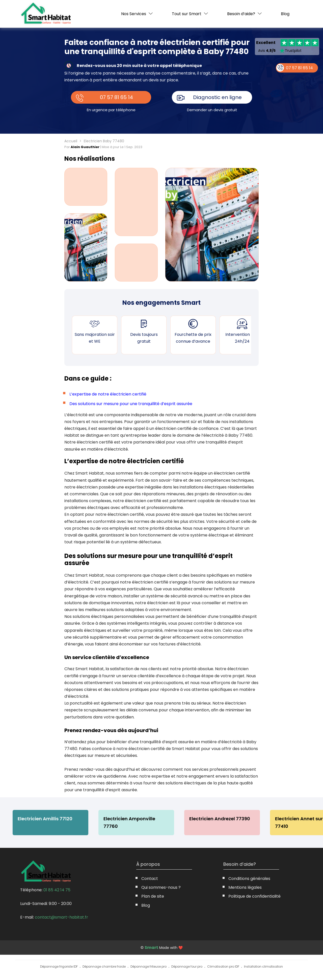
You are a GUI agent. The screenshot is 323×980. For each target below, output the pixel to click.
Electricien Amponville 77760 (129, 822)
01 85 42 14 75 (57, 890)
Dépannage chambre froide (104, 966)
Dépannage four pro (187, 966)
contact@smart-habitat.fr (61, 917)
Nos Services (134, 14)
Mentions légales (245, 887)
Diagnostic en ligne (217, 97)
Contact (150, 879)
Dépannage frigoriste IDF (59, 966)
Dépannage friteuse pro (149, 966)
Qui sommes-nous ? (161, 887)
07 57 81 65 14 (116, 97)
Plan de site (153, 896)
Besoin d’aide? (241, 14)
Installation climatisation (263, 966)
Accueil (71, 141)
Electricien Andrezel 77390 (220, 819)
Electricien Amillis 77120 (45, 819)
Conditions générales (249, 879)
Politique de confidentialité (254, 896)
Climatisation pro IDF (223, 966)
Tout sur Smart (187, 14)
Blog (285, 14)
